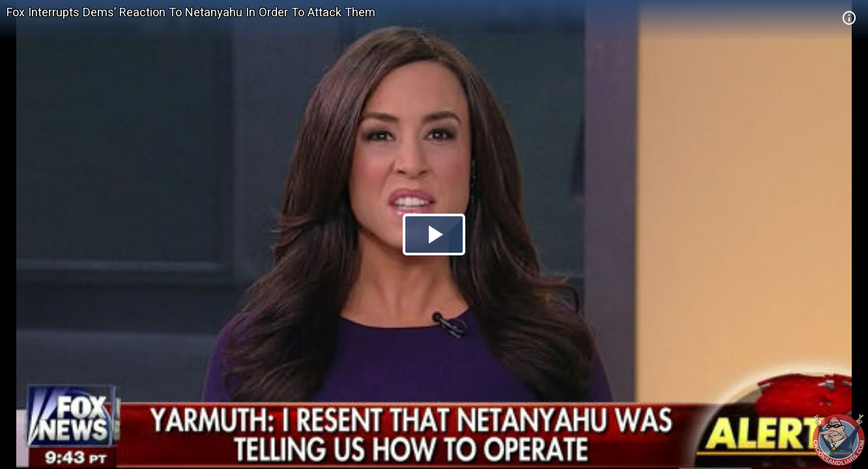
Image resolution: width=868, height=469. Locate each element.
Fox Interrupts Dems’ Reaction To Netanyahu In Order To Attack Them (191, 12)
